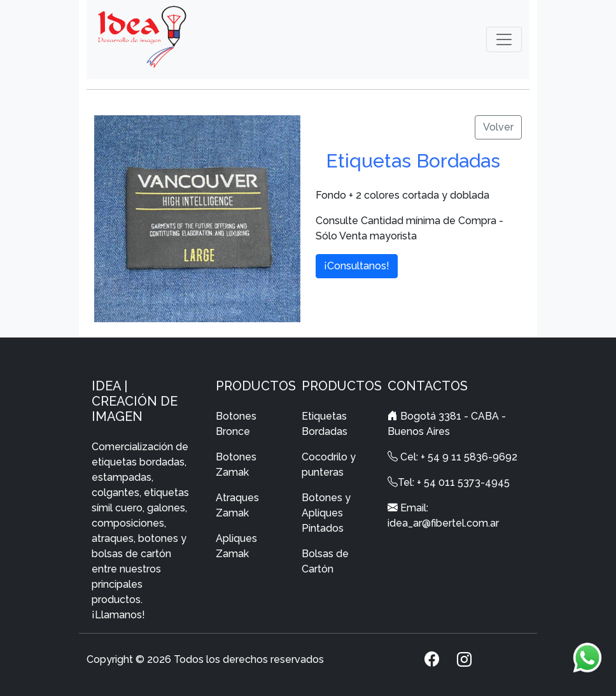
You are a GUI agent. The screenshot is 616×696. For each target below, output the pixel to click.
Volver (498, 127)
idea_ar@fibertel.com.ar (443, 523)
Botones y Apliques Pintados (326, 513)
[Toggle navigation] (504, 39)
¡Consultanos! (357, 266)
